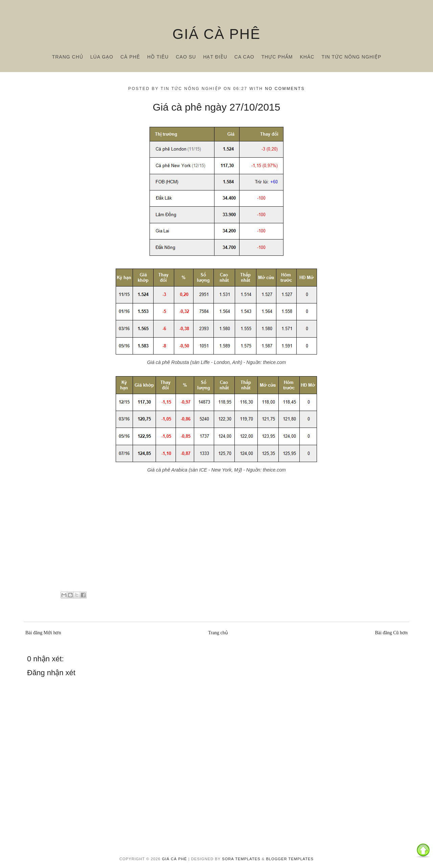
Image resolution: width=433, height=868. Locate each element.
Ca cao (244, 57)
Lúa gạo (102, 57)
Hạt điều (215, 57)
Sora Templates (241, 859)
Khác (307, 57)
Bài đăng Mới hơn (43, 633)
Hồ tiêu (158, 57)
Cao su (186, 57)
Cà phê (130, 57)
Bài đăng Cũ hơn (392, 633)
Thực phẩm (277, 57)
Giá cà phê (216, 34)
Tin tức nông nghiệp (351, 57)
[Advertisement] (216, 539)
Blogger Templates (290, 859)
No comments (285, 89)
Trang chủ (68, 57)
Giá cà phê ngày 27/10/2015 (217, 107)
